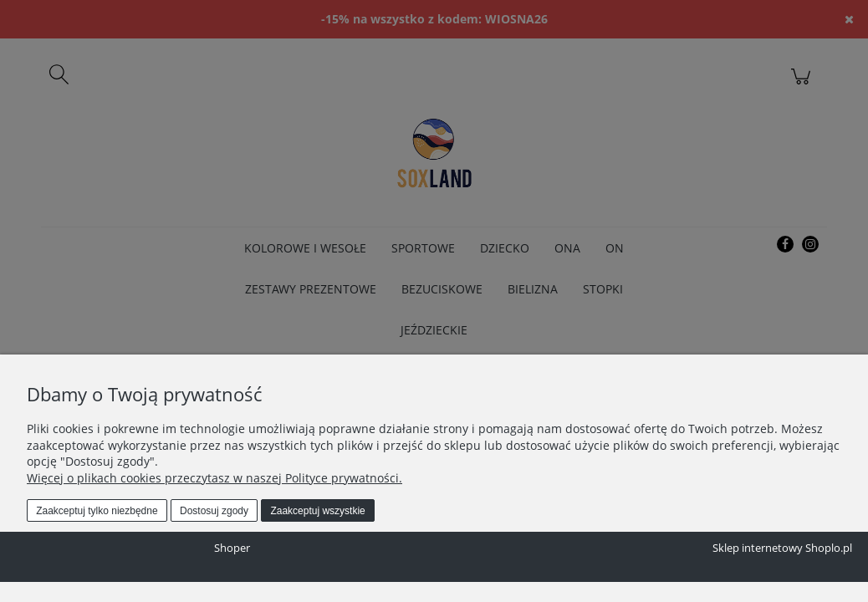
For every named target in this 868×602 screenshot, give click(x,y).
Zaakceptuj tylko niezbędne (97, 511)
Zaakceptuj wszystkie (317, 511)
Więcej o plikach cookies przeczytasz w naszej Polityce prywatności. (214, 478)
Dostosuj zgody (214, 511)
